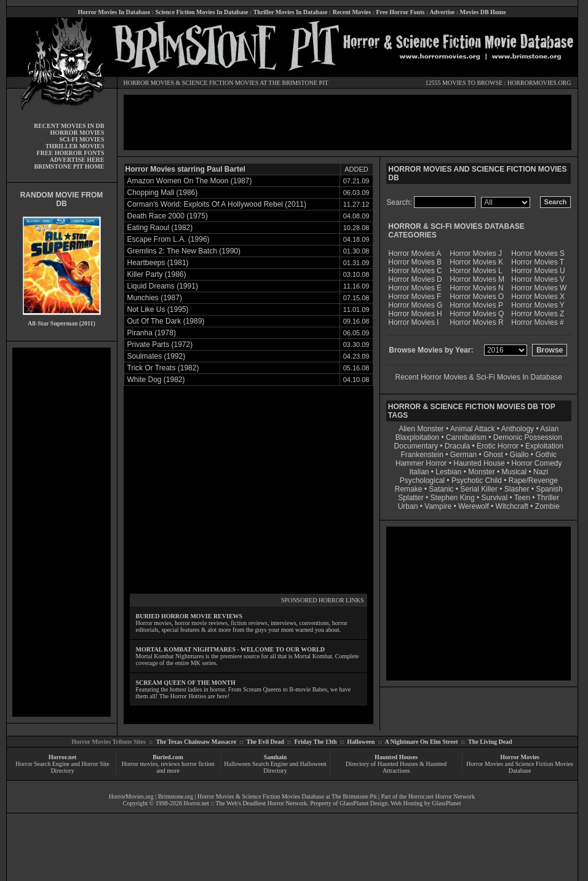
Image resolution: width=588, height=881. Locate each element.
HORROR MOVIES (149, 83)
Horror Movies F (415, 297)
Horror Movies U (538, 271)
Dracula (457, 446)
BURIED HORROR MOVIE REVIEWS (189, 616)
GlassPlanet (446, 803)
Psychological (422, 480)
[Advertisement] (62, 532)
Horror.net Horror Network (442, 796)
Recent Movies (352, 12)
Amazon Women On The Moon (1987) (190, 181)
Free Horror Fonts (401, 12)
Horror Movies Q (477, 314)
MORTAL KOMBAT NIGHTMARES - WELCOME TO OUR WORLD (231, 649)
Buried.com (168, 757)
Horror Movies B (415, 262)
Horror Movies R (476, 322)
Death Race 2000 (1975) (168, 216)
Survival (495, 498)
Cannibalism (466, 437)
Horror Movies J (476, 253)
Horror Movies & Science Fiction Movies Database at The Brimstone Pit (287, 796)
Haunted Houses (396, 757)
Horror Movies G (415, 305)
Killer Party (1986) (157, 274)
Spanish (549, 489)
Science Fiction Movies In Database (201, 12)
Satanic (441, 489)
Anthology (518, 429)
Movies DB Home (483, 12)
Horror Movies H (415, 314)
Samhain (276, 757)
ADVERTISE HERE (77, 160)
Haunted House (479, 463)
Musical (514, 472)
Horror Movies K (476, 262)
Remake (409, 489)
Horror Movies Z (538, 314)
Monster (481, 472)
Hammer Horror (421, 463)
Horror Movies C (415, 271)
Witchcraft (512, 506)
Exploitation (544, 446)
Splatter (411, 498)
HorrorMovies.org (131, 796)
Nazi (541, 472)
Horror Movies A (415, 253)
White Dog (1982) (156, 380)
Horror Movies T (538, 262)
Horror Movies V (538, 279)
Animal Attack (473, 429)
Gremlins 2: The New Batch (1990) (184, 251)
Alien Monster (421, 429)
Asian (549, 429)
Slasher (517, 489)
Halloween (361, 742)
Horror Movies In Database (114, 12)
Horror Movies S (538, 253)
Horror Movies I (413, 322)
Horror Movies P (476, 305)
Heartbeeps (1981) (158, 263)
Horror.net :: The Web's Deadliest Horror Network (246, 803)
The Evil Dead (265, 742)
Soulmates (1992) (157, 356)
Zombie (547, 506)
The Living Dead (490, 742)
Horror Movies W (539, 288)
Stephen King (453, 498)
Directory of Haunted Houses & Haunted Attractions (396, 767)
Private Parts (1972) (160, 345)
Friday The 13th (315, 742)
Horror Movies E (415, 288)
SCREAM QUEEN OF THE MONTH (186, 683)
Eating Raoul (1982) (160, 228)
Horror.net (63, 757)
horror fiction (198, 764)
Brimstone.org (176, 796)
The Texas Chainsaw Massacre (196, 742)
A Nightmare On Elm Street (421, 742)
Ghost (493, 455)
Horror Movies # (537, 322)
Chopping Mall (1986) (163, 193)
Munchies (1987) (155, 298)
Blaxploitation (417, 437)
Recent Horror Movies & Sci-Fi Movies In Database (479, 377)
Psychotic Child (477, 480)
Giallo (519, 455)
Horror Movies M (477, 279)
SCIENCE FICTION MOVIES (220, 83)
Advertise (442, 12)
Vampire (438, 506)
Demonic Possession (528, 437)
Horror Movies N (476, 288)
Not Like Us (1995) (158, 309)
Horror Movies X (538, 297)
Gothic (546, 455)
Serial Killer (479, 489)
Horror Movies (520, 757)
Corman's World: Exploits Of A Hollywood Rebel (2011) (217, 204)
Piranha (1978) (152, 333)
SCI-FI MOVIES (81, 139)
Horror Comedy (537, 463)
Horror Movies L (476, 271)
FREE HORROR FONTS (70, 153)
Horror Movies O (477, 297)
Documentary (416, 446)
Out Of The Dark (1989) (166, 321)
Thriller (548, 498)
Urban (408, 506)
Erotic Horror (498, 446)
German (463, 455)
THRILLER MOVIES (75, 146)
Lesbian (449, 472)
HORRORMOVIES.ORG (539, 83)
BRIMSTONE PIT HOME (69, 166)
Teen (522, 498)
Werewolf (474, 506)
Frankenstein (422, 455)
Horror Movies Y (538, 305)
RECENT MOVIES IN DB (69, 126)
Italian (419, 472)
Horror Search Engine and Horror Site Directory (62, 767)
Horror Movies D (415, 279)
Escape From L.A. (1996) (169, 239)
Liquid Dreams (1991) (163, 286)
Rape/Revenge (533, 480)
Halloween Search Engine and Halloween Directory (275, 767)
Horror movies (140, 764)
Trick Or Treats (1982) (163, 368)
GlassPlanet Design (364, 803)
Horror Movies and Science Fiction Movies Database (520, 767)
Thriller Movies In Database (291, 12)
